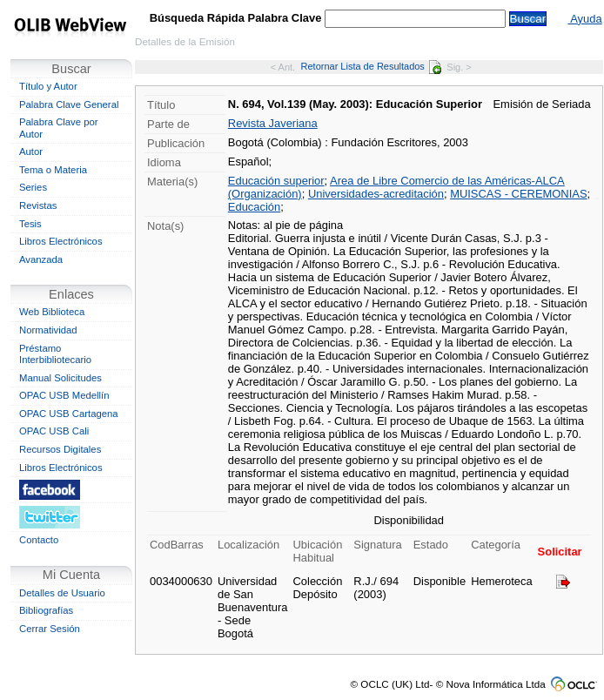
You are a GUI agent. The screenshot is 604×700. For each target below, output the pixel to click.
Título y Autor (48, 86)
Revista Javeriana (273, 123)
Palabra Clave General (69, 104)
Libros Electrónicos (61, 241)
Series (33, 187)
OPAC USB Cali (54, 431)
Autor (31, 151)
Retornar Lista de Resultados (371, 66)
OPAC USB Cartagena (69, 414)
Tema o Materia (53, 170)
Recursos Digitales (60, 449)
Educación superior (276, 181)
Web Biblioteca (52, 312)
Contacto (39, 540)
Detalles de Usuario (62, 593)
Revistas (38, 205)
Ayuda (584, 19)
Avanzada (41, 259)
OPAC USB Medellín (64, 395)
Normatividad (48, 330)
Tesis (30, 224)
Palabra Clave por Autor (59, 128)
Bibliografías (46, 610)
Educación (254, 207)
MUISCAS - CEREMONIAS (518, 194)
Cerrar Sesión (50, 629)
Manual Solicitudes (60, 378)
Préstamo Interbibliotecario (55, 354)
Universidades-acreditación (376, 194)
